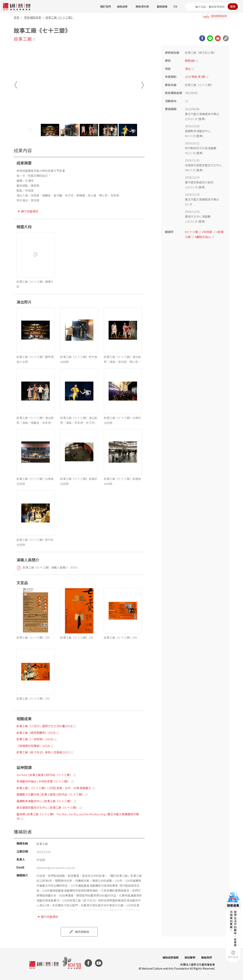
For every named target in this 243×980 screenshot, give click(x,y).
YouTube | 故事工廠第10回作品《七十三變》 (44, 775)
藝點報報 (162, 6)
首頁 (17, 17)
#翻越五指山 (203, 237)
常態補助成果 (33, 17)
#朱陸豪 (207, 232)
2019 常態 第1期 (195, 77)
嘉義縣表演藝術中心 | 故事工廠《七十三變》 (45, 801)
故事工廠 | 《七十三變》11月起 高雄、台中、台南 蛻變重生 (54, 788)
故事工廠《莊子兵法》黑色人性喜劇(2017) (43, 752)
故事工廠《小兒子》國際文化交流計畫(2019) (45, 726)
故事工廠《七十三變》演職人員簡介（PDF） (51, 567)
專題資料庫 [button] (142, 6)
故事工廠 (23, 39)
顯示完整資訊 (30, 211)
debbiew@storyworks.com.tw (56, 868)
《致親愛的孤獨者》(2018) (33, 746)
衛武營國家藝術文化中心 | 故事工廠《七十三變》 (47, 807)
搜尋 (233, 6)
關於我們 (106, 6)
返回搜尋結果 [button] (219, 16)
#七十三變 (191, 232)
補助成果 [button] (122, 6)
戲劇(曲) (190, 60)
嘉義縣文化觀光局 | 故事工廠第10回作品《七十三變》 (50, 794)
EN (175, 6)
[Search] (213, 7)
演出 (188, 69)
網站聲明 (190, 957)
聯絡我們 (207, 957)
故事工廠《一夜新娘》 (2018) (35, 739)
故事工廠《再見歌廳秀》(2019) (36, 733)
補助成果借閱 (170, 957)
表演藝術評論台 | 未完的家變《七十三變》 (43, 781)
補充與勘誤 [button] (82, 932)
